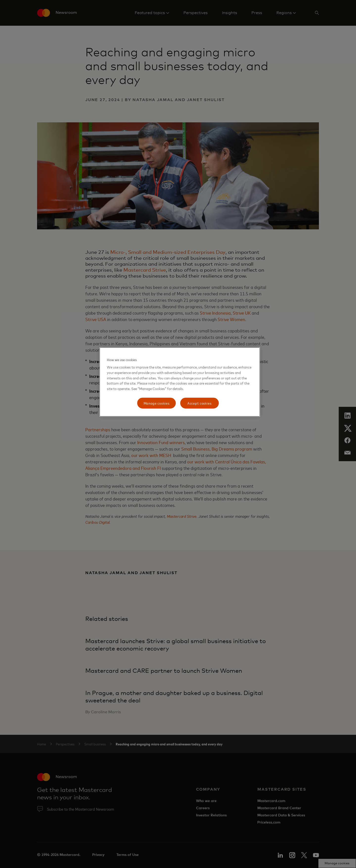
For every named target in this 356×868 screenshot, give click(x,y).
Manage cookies (157, 403)
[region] (180, 382)
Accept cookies (200, 403)
